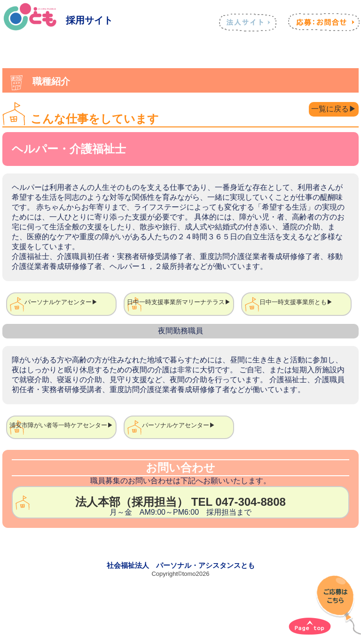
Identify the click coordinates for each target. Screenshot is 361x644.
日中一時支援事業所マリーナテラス (176, 302)
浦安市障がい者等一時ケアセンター (58, 425)
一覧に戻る (330, 109)
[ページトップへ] (310, 626)
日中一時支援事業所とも (293, 302)
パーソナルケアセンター (58, 302)
